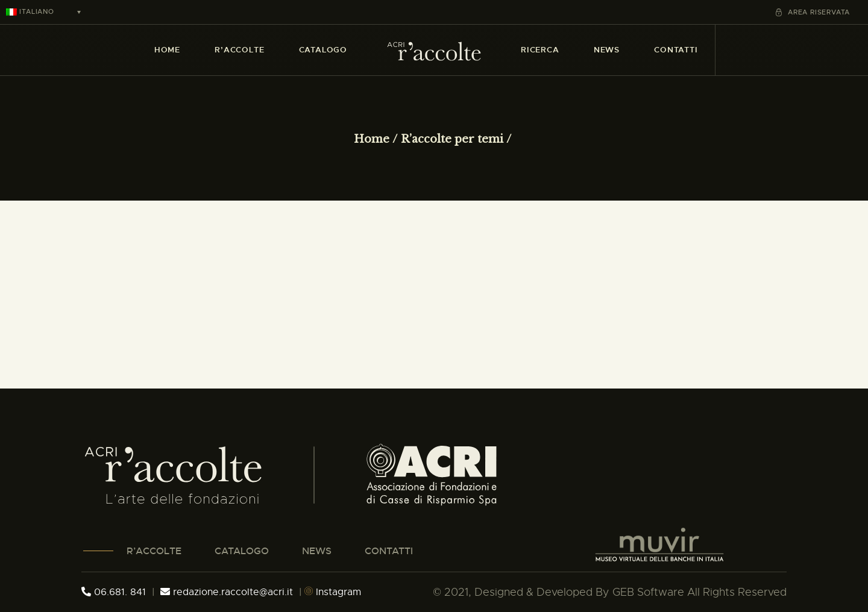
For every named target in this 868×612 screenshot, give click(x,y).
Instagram (333, 592)
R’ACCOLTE (154, 551)
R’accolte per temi (452, 139)
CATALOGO (242, 551)
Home (372, 139)
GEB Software (648, 592)
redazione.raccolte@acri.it (228, 592)
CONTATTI (389, 551)
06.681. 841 (114, 592)
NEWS (317, 551)
